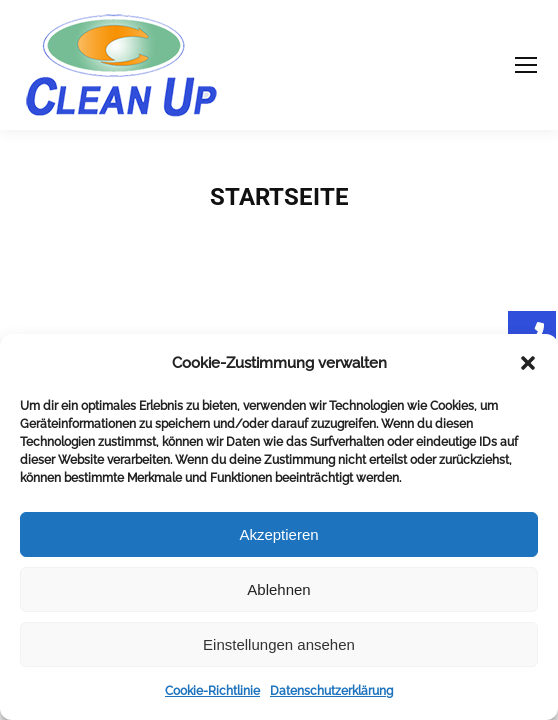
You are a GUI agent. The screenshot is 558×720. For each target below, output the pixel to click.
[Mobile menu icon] (526, 65)
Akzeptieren (278, 534)
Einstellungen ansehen (279, 644)
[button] (528, 363)
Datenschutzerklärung (331, 691)
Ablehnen (278, 589)
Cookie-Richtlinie (212, 691)
